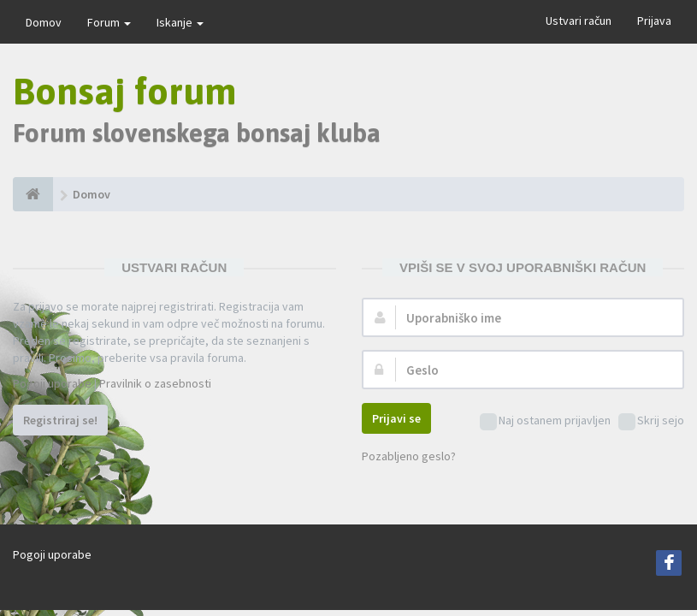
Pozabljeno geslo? (409, 456)
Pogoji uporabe (52, 383)
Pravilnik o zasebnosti (155, 383)
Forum (109, 22)
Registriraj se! (60, 420)
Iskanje (180, 22)
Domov (44, 22)
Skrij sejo (651, 421)
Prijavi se (396, 418)
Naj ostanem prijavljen (545, 421)
